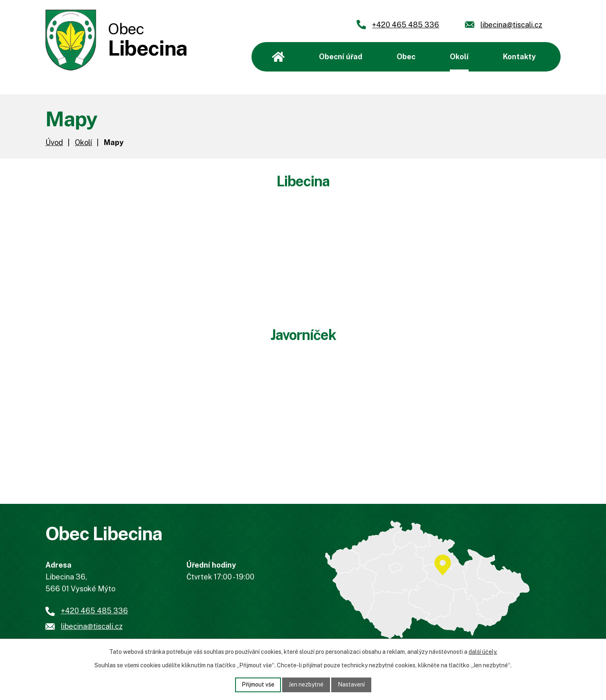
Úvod (278, 57)
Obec (406, 57)
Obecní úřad (341, 57)
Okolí (459, 57)
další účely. (483, 652)
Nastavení (351, 684)
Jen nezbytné (306, 684)
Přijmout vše (258, 684)
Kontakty (519, 57)
